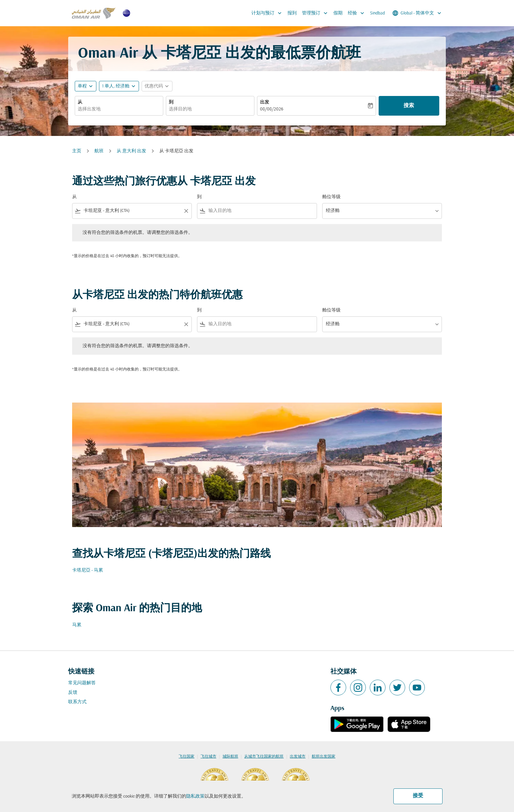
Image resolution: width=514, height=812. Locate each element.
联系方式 (77, 702)
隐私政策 (195, 796)
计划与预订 (268, 13)
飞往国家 (187, 757)
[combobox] (119, 109)
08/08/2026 (272, 109)
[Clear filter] (186, 211)
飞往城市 (208, 757)
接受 (418, 796)
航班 (99, 151)
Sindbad (377, 13)
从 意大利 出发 (131, 151)
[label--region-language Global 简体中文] (417, 13)
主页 (77, 151)
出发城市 (298, 757)
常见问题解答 (82, 683)
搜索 (409, 106)
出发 (265, 102)
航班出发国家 (324, 757)
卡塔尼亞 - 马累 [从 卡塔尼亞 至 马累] (88, 570)
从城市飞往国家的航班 (264, 757)
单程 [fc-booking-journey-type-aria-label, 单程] (82, 86)
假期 (338, 13)
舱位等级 (331, 197)
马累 (77, 625)
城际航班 (230, 757)
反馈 (73, 693)
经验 (358, 13)
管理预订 (316, 13)
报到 (292, 13)
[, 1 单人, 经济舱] (116, 86)
